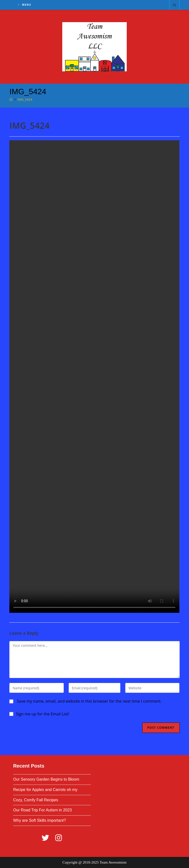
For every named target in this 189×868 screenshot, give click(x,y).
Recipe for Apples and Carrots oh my (45, 790)
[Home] (11, 99)
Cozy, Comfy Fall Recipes (36, 800)
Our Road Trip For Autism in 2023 (42, 810)
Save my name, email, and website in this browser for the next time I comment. (89, 701)
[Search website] (174, 5)
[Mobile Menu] (25, 5)
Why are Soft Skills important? (39, 820)
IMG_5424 (25, 99)
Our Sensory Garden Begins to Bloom (46, 779)
